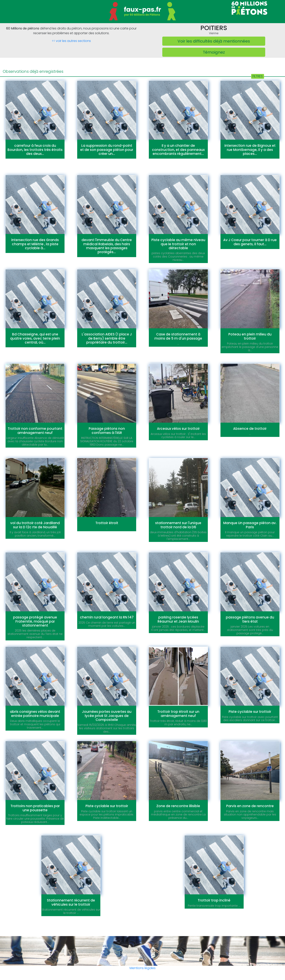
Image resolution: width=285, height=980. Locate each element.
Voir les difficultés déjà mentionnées (214, 41)
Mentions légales (143, 968)
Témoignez (214, 52)
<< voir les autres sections (71, 41)
